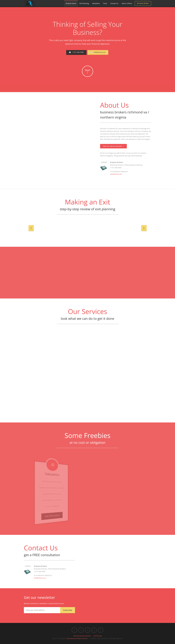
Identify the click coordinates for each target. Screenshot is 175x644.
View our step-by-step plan (114, 146)
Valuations (96, 3)
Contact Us (114, 3)
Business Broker (143, 3)
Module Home (71, 3)
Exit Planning (84, 3)
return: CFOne (127, 3)
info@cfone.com (98, 53)
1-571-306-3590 (76, 53)
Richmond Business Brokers (82, 636)
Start (88, 71)
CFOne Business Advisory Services (77, 638)
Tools (105, 3)
